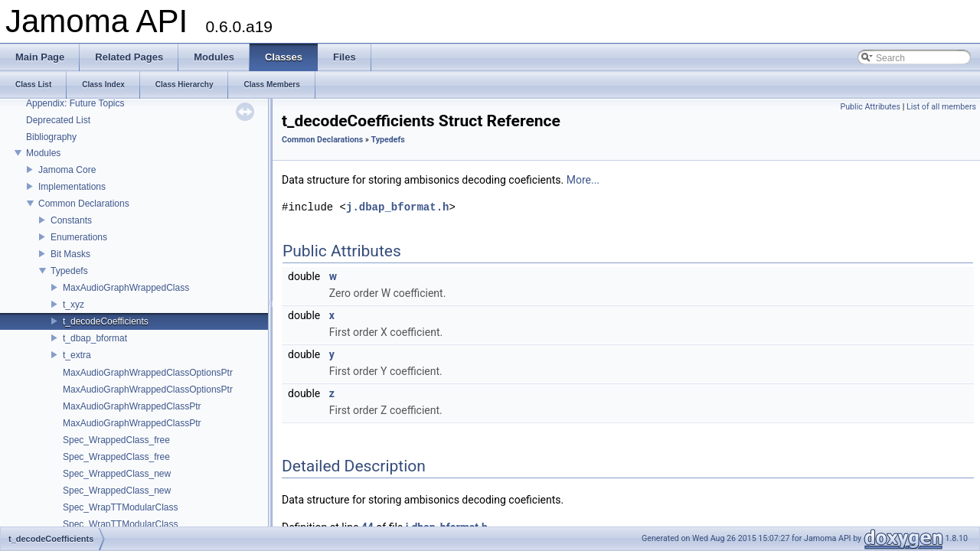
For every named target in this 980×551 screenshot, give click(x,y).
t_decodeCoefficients (106, 321)
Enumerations (79, 237)
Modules (43, 153)
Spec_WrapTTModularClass (121, 507)
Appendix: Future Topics (75, 103)
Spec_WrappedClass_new (117, 474)
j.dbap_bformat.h (397, 207)
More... (583, 180)
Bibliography (51, 137)
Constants (71, 220)
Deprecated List (58, 120)
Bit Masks (70, 254)
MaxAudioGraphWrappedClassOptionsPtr (148, 373)
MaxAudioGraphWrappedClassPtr (132, 406)
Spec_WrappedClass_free (116, 440)
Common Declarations (84, 204)
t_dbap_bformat (95, 338)
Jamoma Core (67, 170)
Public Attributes (870, 107)
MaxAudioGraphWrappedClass (126, 288)
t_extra (77, 355)
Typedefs (69, 271)
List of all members (941, 107)
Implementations (72, 187)
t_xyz (73, 305)
